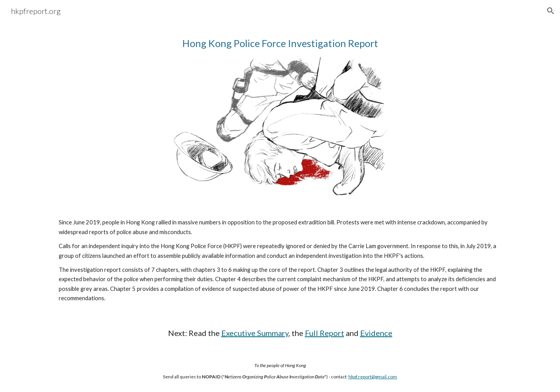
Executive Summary (255, 333)
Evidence (376, 333)
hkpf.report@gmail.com (373, 377)
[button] (551, 11)
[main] (280, 43)
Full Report (325, 333)
